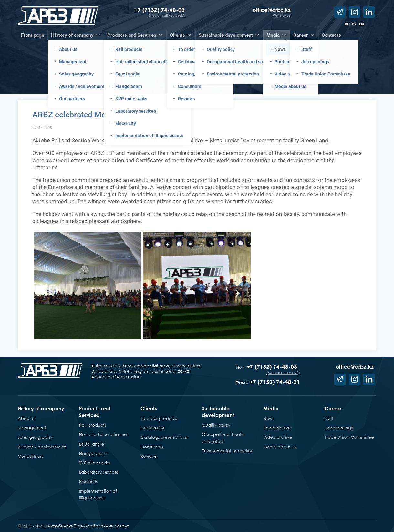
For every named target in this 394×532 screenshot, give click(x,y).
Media (271, 408)
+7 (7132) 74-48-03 (160, 10)
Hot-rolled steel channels (104, 434)
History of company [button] (76, 35)
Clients (149, 408)
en (362, 24)
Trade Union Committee (349, 437)
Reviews (149, 456)
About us (27, 418)
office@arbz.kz (272, 10)
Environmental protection (228, 451)
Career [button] (304, 35)
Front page (33, 35)
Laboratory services (99, 472)
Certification (153, 428)
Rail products (93, 425)
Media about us (280, 447)
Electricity (89, 481)
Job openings (339, 428)
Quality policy (216, 425)
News (269, 418)
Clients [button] (181, 35)
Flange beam (93, 453)
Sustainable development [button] (229, 35)
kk (354, 24)
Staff (329, 418)
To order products (159, 418)
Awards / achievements (42, 447)
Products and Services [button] (135, 35)
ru (347, 24)
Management (32, 428)
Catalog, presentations (164, 437)
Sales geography (35, 437)
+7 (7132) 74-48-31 (275, 382)
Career (333, 408)
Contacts (331, 35)
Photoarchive (277, 428)
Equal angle (92, 444)
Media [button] (276, 35)
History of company (41, 408)
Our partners (30, 456)
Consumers (152, 447)
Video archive (278, 437)
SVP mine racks (94, 463)
